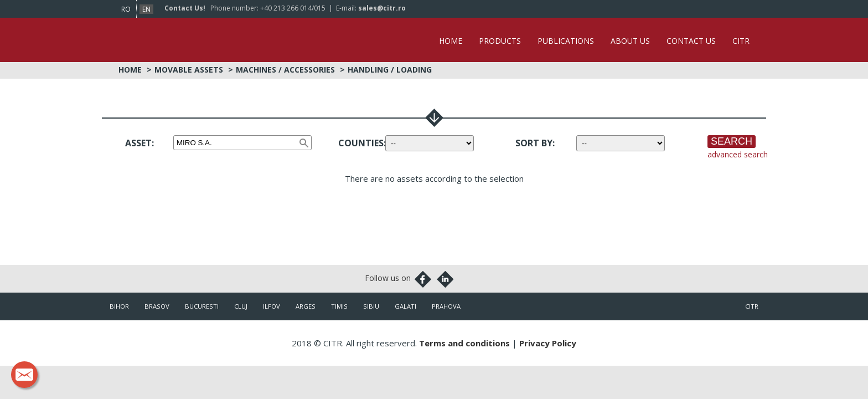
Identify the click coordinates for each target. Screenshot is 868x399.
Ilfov (272, 306)
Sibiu (371, 306)
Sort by (534, 143)
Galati (405, 306)
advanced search (738, 154)
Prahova (446, 306)
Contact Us (691, 41)
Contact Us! (185, 8)
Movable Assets (189, 70)
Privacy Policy (548, 343)
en (146, 9)
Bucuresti (202, 306)
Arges (306, 306)
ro (126, 9)
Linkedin (445, 279)
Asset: (139, 143)
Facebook (423, 279)
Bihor (119, 306)
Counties (361, 143)
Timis (339, 306)
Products (500, 41)
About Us (630, 41)
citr (752, 306)
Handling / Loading (390, 70)
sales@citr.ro (382, 8)
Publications (566, 41)
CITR (741, 41)
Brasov (157, 306)
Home (451, 41)
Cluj (241, 306)
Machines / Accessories (285, 70)
